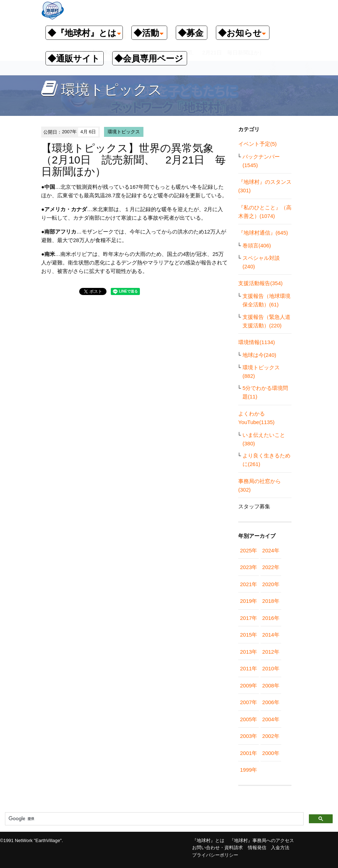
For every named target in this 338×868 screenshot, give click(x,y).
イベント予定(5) (257, 144)
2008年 (271, 685)
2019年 (249, 601)
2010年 (271, 668)
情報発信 (257, 848)
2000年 (271, 753)
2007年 (249, 702)
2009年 (249, 685)
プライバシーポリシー (215, 855)
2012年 (271, 652)
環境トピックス (124, 132)
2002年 (271, 736)
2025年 (249, 550)
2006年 (271, 702)
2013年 (249, 652)
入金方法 (280, 848)
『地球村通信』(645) (263, 233)
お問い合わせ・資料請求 (217, 848)
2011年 (249, 668)
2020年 (271, 584)
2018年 (271, 601)
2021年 (249, 584)
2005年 (249, 719)
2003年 (249, 736)
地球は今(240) (259, 355)
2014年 (271, 635)
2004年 (271, 719)
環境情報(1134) (257, 342)
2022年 (271, 567)
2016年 (271, 618)
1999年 (249, 770)
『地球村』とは (208, 840)
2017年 (249, 618)
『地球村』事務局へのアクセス (262, 840)
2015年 (249, 635)
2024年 (271, 550)
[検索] (154, 819)
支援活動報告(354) (260, 283)
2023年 (249, 567)
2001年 (249, 753)
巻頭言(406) (257, 245)
